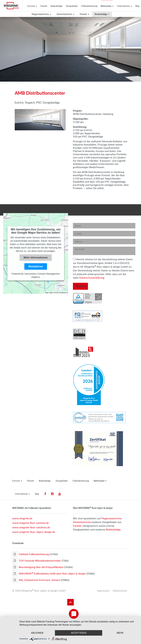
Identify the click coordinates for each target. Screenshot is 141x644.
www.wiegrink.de (22, 518)
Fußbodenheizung (89, 6)
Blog (137, 6)
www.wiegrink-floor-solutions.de (31, 527)
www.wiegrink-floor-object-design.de (34, 532)
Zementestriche (65, 14)
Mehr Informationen (36, 258)
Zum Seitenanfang (70, 602)
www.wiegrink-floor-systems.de (30, 523)
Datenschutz (120, 591)
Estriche (32, 6)
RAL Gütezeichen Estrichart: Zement (36, 580)
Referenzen (107, 6)
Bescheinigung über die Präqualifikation (38, 567)
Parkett (44, 6)
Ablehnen (37, 633)
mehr (120, 633)
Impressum (103, 591)
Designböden (72, 6)
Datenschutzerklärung (92, 278)
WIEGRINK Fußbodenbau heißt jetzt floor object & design (49, 574)
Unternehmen (124, 6)
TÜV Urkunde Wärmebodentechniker (37, 561)
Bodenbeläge (57, 6)
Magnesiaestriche (41, 14)
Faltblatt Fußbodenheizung (31, 554)
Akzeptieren (36, 266)
